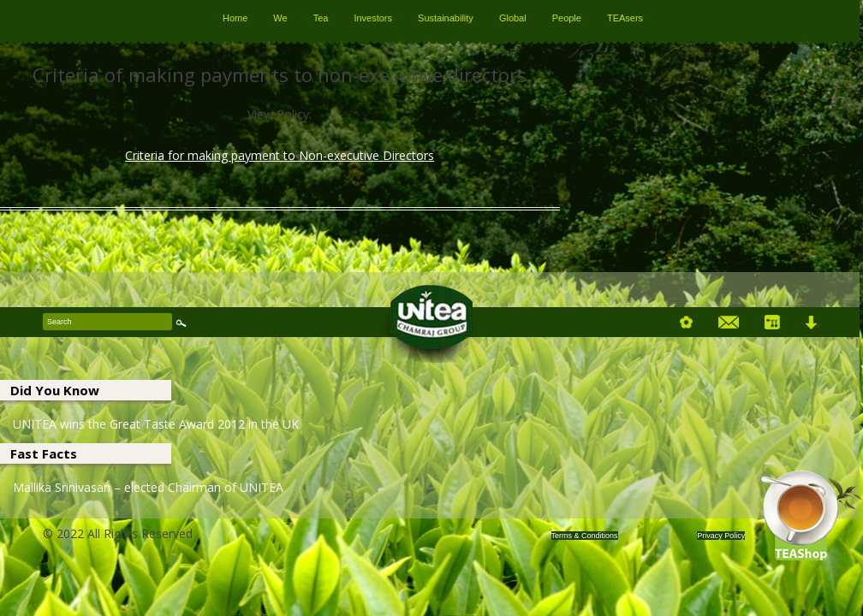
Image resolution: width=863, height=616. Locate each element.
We (280, 18)
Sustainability (446, 18)
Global (513, 18)
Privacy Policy (721, 536)
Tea (321, 18)
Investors (373, 18)
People (567, 18)
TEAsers (625, 18)
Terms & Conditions (585, 536)
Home (235, 18)
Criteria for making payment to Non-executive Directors (280, 155)
